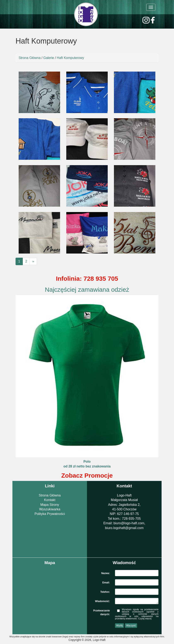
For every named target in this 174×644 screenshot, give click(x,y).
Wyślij (119, 626)
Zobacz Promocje (87, 475)
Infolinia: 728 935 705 (87, 279)
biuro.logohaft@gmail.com (124, 528)
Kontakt (50, 500)
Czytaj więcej (145, 618)
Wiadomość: (102, 601)
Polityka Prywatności (50, 514)
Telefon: (105, 592)
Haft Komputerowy (70, 58)
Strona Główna (30, 58)
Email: (106, 583)
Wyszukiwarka (50, 509)
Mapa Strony (50, 505)
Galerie (49, 58)
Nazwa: (106, 573)
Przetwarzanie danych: (101, 611)
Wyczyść (131, 626)
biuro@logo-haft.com (129, 523)
